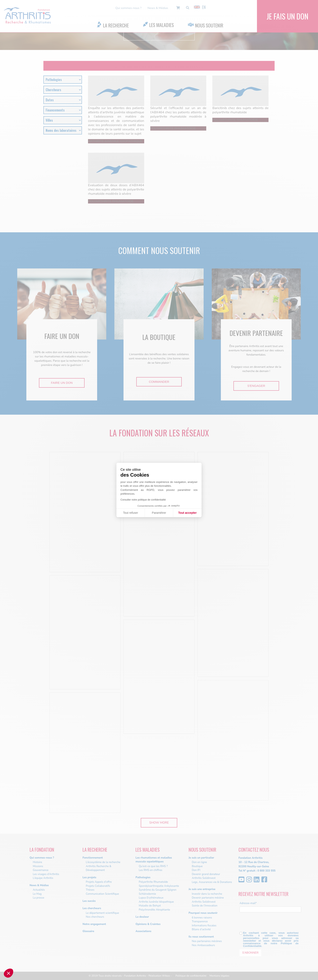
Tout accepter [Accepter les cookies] (187, 513)
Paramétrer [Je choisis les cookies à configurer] (159, 513)
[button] (9, 973)
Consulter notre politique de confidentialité (143, 500)
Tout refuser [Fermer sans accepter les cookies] (131, 513)
